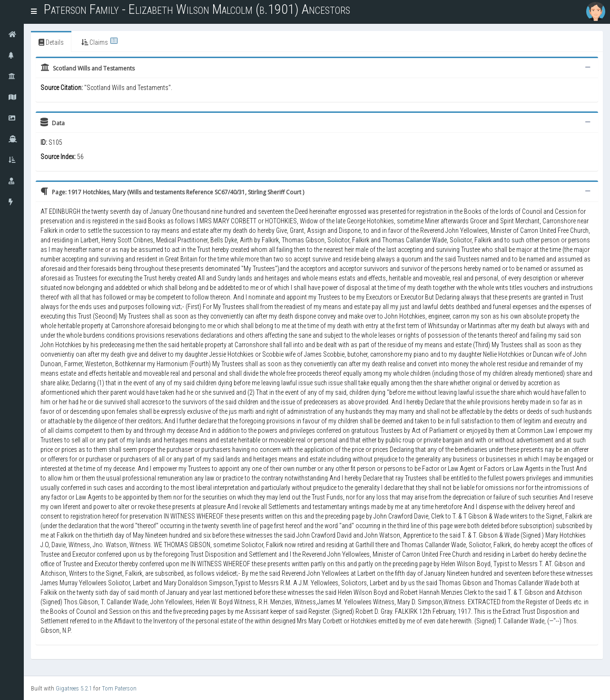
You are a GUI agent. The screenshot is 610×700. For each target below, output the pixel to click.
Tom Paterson (119, 688)
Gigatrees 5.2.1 (74, 688)
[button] (34, 12)
